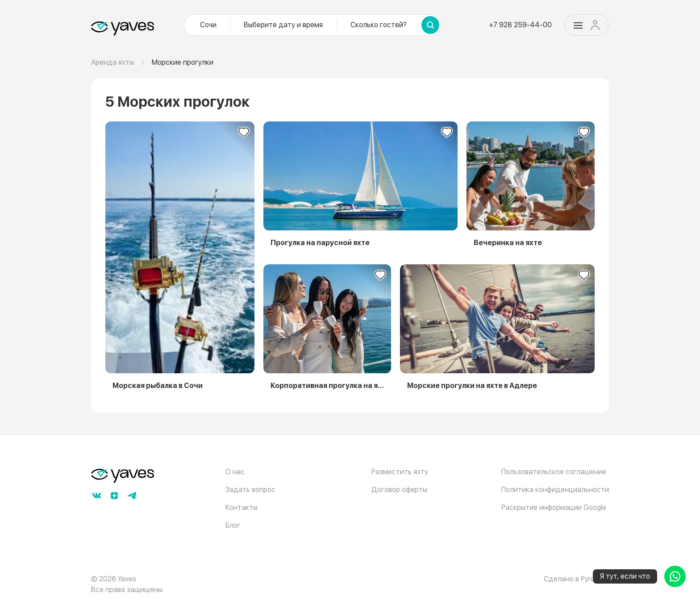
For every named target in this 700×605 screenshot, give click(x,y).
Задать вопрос (250, 490)
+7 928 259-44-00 (520, 25)
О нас (235, 472)
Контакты (242, 507)
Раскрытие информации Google (554, 507)
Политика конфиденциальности (555, 490)
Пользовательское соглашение (554, 472)
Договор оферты (399, 490)
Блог (233, 525)
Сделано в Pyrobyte (576, 579)
